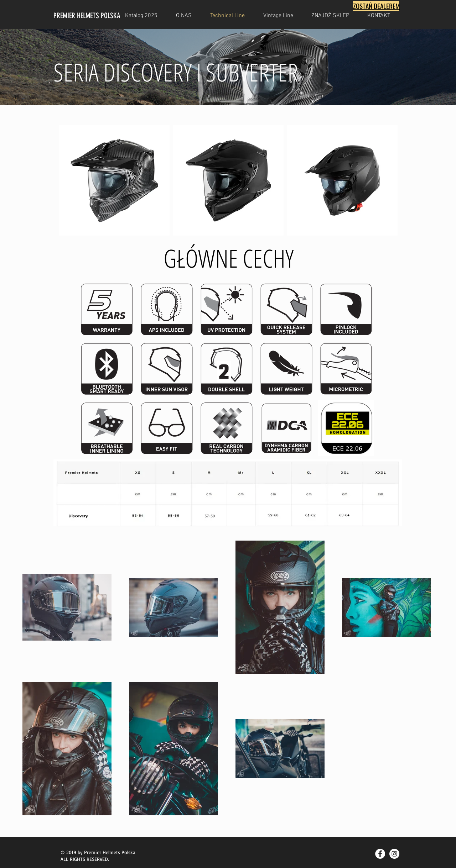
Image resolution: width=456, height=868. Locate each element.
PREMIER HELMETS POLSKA (87, 15)
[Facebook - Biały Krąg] (380, 854)
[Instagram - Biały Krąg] (394, 854)
